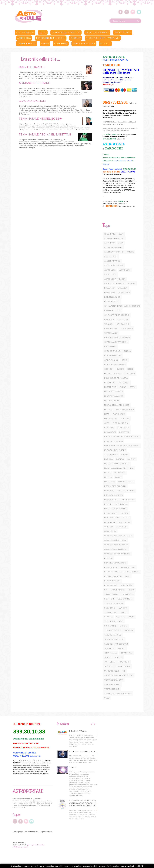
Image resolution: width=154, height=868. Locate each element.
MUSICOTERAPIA (112, 518)
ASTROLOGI (125, 270)
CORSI (124, 360)
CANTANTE (109, 319)
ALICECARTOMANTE (113, 247)
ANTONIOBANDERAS (114, 265)
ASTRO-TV (76, 38)
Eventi (45, 44)
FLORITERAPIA (111, 419)
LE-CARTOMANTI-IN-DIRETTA (117, 464)
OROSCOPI (122, 527)
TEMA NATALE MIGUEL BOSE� (40, 119)
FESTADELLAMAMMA (114, 396)
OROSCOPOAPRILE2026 (115, 540)
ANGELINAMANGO (112, 261)
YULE (107, 698)
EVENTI (123, 387)
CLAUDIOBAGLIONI (113, 356)
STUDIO (124, 626)
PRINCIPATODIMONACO (115, 563)
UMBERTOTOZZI (123, 666)
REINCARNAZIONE (112, 581)
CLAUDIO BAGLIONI (32, 101)
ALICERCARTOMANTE (114, 252)
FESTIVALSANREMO (125, 409)
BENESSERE (110, 292)
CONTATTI (105, 44)
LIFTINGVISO (120, 473)
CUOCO (120, 369)
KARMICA (108, 459)
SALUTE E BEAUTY (27, 44)
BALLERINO (109, 288)
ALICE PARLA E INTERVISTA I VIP (103, 38)
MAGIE (131, 482)
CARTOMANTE (111, 328)
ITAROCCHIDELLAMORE (115, 450)
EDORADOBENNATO (114, 373)
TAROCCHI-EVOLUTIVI (114, 639)
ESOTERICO (110, 382)
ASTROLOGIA (24, 38)
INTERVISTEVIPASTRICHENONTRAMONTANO (124, 437)
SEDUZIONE (110, 608)
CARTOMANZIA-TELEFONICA (117, 337)
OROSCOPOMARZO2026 (116, 549)
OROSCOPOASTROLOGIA (116, 545)
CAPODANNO (123, 324)
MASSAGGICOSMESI (113, 495)
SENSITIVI (123, 608)
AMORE (130, 252)
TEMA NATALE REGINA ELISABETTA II (44, 135)
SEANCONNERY (125, 599)
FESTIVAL (108, 409)
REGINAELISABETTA (113, 576)
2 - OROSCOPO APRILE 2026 (82, 751)
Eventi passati (123, 32)
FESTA (133, 387)
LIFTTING (108, 477)
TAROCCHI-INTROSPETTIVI (116, 644)
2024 (121, 234)
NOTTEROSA (124, 522)
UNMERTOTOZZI (112, 671)
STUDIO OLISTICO (25, 32)
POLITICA (108, 558)
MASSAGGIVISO (111, 500)
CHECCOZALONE (112, 351)
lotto (43, 32)
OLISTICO (109, 527)
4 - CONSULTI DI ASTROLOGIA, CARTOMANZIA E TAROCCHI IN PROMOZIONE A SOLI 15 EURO (83, 803)
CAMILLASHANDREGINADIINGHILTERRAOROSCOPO (127, 306)
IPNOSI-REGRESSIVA (113, 441)
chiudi (140, 866)
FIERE (107, 414)
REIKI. (127, 576)
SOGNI (131, 617)
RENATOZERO (111, 585)
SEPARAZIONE (111, 612)
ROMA (131, 590)
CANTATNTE (123, 319)
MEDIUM (108, 504)
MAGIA (121, 482)
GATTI (107, 423)
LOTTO (118, 477)
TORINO (108, 657)
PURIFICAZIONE (128, 567)
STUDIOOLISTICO (112, 630)
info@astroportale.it (21, 847)
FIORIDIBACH (119, 414)
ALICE (121, 243)
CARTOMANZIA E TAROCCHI (66, 32)
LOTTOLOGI (110, 482)
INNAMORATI (110, 432)
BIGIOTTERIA (124, 292)
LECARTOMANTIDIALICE (115, 468)
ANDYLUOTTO (111, 256)
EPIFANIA (131, 373)
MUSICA (125, 513)
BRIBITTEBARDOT (112, 297)
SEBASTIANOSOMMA (114, 603)
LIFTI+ (131, 468)
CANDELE (109, 310)
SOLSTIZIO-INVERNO (114, 621)
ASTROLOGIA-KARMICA (115, 279)
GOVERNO (109, 428)
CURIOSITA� (61, 44)
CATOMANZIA (110, 346)
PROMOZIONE (111, 567)
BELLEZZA (123, 288)
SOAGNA (120, 617)
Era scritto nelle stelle (51, 38)
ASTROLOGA (110, 270)
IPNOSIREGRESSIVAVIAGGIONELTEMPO (122, 446)
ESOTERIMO (124, 382)
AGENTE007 (110, 243)
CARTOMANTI (127, 328)
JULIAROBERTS (111, 455)
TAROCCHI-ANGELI (113, 635)
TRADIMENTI (124, 662)
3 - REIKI (73, 767)
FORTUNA (125, 419)
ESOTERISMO (110, 387)
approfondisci (127, 866)
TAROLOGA (109, 648)
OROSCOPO (110, 531)
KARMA (125, 455)
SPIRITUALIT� (110, 626)
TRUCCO (108, 666)
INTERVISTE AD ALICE (84, 44)
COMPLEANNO (111, 360)
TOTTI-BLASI (110, 662)
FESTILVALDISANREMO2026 (117, 405)
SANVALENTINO (111, 594)
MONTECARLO (111, 513)
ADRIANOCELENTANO (114, 238)
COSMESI (109, 369)
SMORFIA (109, 617)
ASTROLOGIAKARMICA (114, 283)
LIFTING (108, 473)
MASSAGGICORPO (126, 491)
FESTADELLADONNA (114, 392)
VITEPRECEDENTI (112, 689)
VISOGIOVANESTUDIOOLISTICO (119, 675)
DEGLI (130, 369)
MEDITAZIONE (128, 500)
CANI (119, 310)
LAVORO (131, 459)
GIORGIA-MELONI (121, 423)
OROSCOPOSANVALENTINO (117, 554)
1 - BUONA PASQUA (78, 731)
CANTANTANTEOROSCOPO (117, 315)
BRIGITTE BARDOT (32, 67)
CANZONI (109, 324)
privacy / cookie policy (36, 845)
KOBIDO (120, 459)
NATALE (126, 518)
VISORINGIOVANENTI (114, 680)
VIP (124, 671)
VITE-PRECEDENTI (112, 684)
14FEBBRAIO (110, 234)
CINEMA (127, 351)
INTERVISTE (124, 432)
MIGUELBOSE (122, 504)
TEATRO (122, 648)
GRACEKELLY (123, 428)
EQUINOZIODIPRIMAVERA (116, 378)
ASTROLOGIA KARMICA (97, 32)
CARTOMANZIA (111, 333)
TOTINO (119, 657)
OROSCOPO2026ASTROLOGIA (118, 536)
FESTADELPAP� (112, 401)
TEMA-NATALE (110, 653)
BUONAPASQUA (112, 301)
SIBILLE (124, 612)
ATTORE (132, 283)
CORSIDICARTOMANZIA (115, 364)
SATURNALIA (128, 594)
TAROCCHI (128, 630)
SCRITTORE (109, 599)
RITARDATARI (126, 585)
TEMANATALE (126, 653)
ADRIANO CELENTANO (34, 83)
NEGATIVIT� (110, 522)
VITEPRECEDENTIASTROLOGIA (118, 693)
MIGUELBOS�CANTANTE (115, 509)
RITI (106, 590)
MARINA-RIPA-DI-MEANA (115, 486)
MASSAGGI (109, 491)
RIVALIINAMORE (118, 590)
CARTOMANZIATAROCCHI (116, 342)
